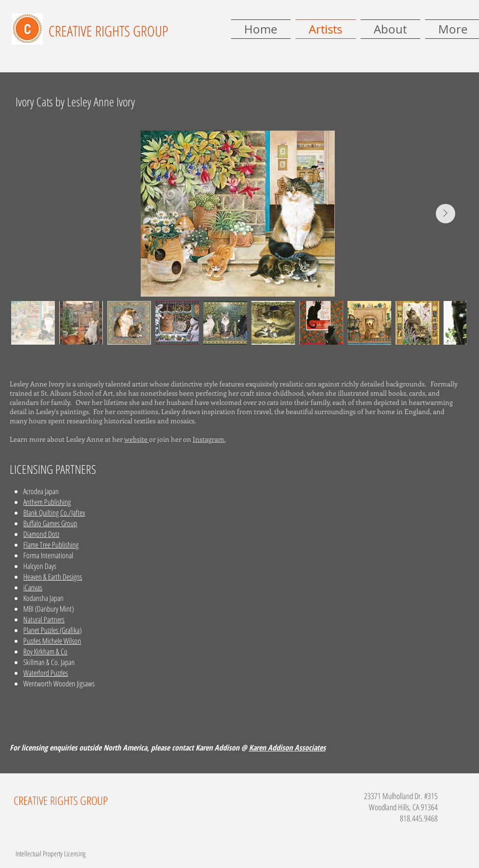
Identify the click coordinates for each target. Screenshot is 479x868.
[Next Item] (446, 214)
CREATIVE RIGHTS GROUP (108, 31)
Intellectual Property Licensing (50, 853)
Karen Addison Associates (287, 748)
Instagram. (209, 439)
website (137, 439)
